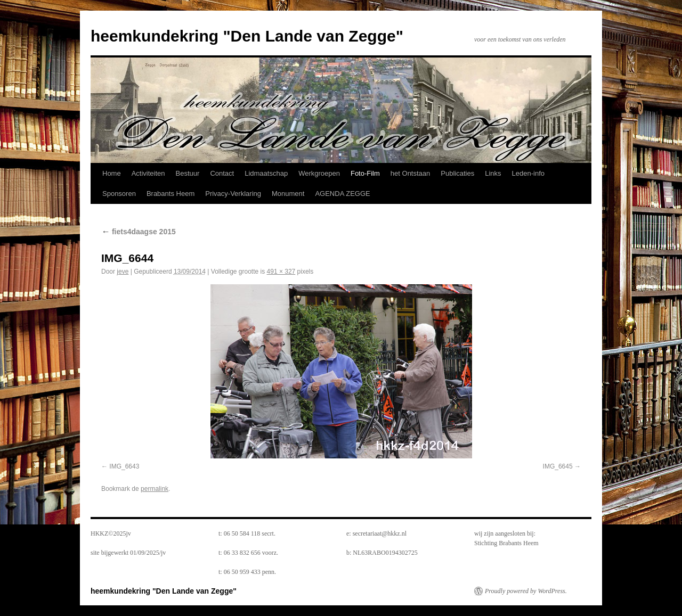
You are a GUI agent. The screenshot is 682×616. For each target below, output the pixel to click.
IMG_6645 (558, 466)
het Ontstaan (410, 173)
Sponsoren (119, 194)
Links (493, 173)
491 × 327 (281, 272)
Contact (222, 173)
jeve (123, 272)
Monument (288, 194)
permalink (155, 489)
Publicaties (457, 173)
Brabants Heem (170, 194)
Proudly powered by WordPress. (526, 591)
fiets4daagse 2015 (139, 232)
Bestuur (188, 173)
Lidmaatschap (266, 173)
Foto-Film (365, 173)
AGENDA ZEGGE (342, 194)
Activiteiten (148, 173)
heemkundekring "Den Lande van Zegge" (247, 36)
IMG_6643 (124, 466)
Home (112, 173)
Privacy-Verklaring (233, 194)
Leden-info (528, 173)
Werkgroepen (319, 173)
